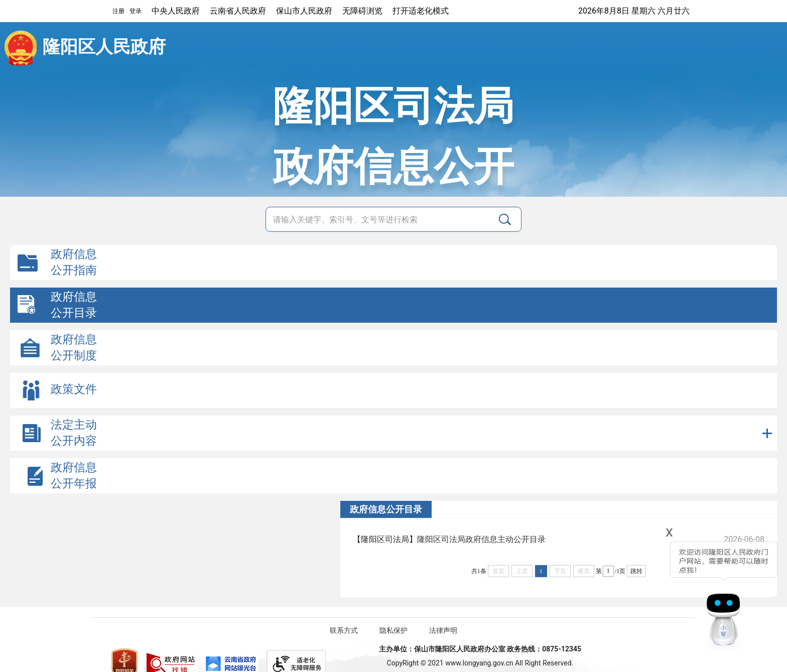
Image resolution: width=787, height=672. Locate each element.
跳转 (636, 571)
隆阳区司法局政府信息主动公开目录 (481, 539)
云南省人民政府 (238, 11)
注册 (118, 11)
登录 (136, 11)
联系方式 (344, 630)
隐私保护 (393, 630)
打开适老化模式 (421, 11)
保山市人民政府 (304, 11)
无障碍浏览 (362, 11)
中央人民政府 (176, 11)
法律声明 (443, 630)
